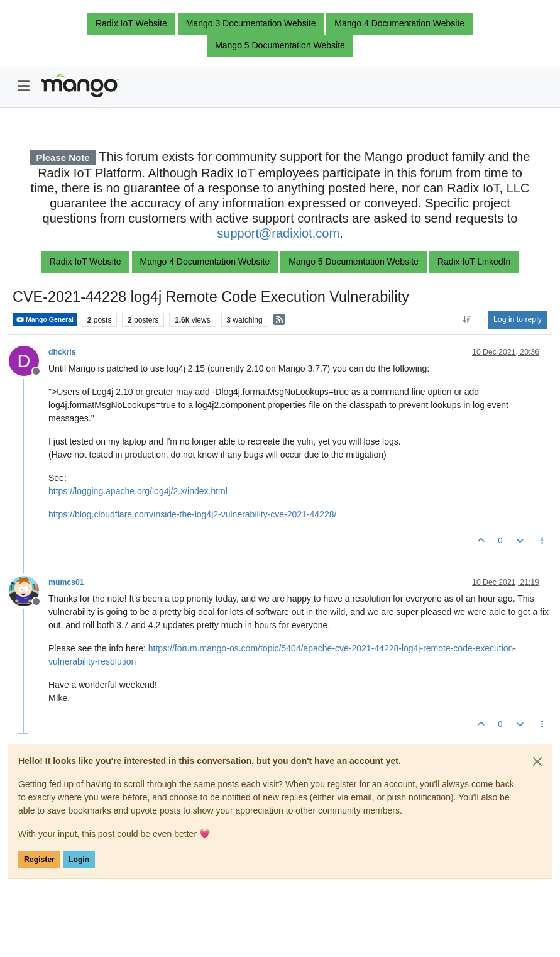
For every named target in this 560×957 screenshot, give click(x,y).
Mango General (45, 320)
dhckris (62, 352)
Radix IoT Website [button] (131, 23)
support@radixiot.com (278, 233)
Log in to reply (518, 319)
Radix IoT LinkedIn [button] (474, 262)
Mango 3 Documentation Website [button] (251, 23)
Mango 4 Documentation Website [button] (399, 23)
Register (39, 860)
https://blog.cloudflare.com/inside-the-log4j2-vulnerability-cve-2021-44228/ (192, 514)
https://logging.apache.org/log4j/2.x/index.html (138, 491)
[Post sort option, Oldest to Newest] (467, 319)
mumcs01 (66, 582)
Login (79, 860)
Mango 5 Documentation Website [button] (280, 45)
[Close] (537, 761)
